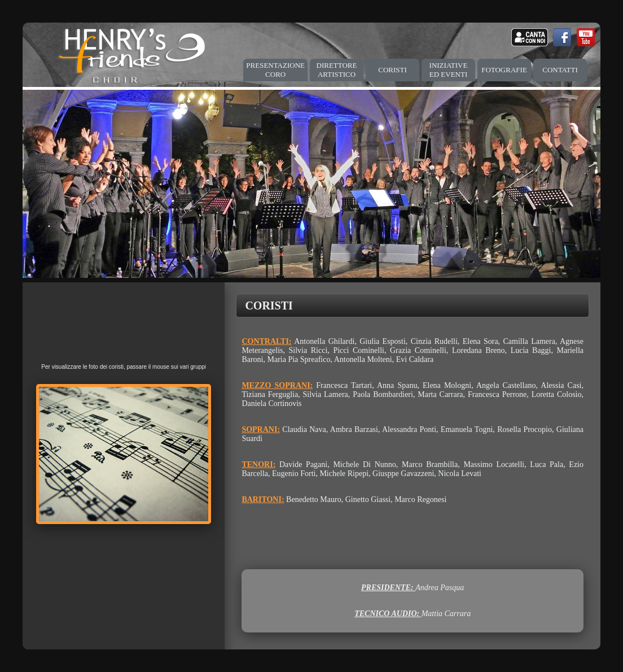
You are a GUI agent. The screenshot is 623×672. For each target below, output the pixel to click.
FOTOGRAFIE (504, 70)
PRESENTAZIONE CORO (275, 70)
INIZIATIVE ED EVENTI (449, 70)
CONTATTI (560, 70)
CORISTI (392, 70)
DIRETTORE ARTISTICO (337, 70)
